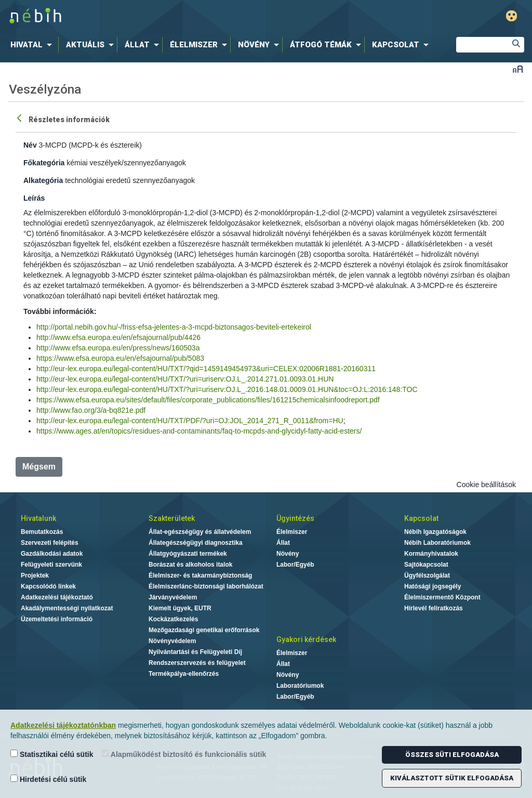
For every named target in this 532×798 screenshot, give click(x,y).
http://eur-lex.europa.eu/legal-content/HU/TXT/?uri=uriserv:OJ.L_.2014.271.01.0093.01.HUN (185, 379)
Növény (288, 554)
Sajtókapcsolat (426, 565)
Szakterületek (172, 518)
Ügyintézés (295, 518)
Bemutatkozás (42, 532)
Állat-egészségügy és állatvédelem (200, 532)
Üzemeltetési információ (57, 619)
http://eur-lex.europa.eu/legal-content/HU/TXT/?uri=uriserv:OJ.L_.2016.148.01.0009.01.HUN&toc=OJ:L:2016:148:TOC (227, 389)
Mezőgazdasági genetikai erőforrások (204, 630)
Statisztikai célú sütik (52, 754)
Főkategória (44, 163)
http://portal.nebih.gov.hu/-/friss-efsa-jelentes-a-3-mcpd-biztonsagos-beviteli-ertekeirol (174, 327)
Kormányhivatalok (431, 554)
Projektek (35, 575)
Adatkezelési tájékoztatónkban (63, 725)
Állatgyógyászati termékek (188, 554)
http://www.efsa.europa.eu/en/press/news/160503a (118, 348)
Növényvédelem (172, 641)
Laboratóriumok (300, 686)
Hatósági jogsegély (433, 586)
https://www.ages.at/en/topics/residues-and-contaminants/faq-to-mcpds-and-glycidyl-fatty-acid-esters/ (199, 431)
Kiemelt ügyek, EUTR (180, 608)
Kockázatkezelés (173, 619)
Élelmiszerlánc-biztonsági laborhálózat (206, 586)
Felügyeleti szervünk (51, 565)
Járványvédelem (173, 597)
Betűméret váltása (518, 69)
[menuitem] (33, 45)
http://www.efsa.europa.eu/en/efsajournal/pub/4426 (118, 337)
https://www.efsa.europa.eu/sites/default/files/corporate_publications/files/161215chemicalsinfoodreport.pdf (208, 400)
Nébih (158, 16)
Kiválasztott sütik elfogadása (452, 778)
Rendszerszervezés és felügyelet (197, 663)
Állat (283, 543)
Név (30, 145)
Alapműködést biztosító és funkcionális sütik (184, 754)
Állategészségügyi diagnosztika (196, 543)
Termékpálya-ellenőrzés (184, 674)
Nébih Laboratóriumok (437, 543)
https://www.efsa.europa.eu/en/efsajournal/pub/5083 (120, 358)
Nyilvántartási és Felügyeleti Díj (195, 652)
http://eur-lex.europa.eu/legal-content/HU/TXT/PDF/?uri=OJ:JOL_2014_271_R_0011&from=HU (190, 421)
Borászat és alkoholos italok (190, 565)
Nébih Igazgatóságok (435, 532)
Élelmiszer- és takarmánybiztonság (200, 575)
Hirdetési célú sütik (48, 779)
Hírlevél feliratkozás (434, 608)
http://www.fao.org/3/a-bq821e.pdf (91, 410)
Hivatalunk (38, 518)
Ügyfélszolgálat (427, 575)
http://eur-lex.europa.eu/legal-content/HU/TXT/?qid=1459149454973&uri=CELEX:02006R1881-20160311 (206, 369)
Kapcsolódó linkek (48, 586)
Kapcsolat (421, 518)
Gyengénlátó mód (511, 16)
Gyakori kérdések (306, 639)
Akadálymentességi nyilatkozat (67, 608)
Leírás (34, 198)
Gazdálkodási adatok (52, 554)
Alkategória (43, 180)
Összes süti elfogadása (452, 755)
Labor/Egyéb (295, 565)
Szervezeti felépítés (50, 543)
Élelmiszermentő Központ (442, 597)
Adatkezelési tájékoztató (57, 597)
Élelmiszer (292, 532)
